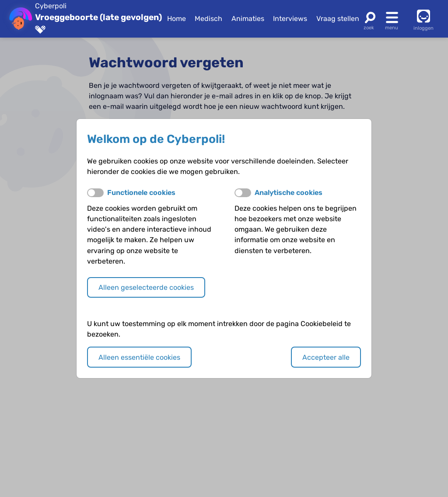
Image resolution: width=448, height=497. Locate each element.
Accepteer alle (326, 357)
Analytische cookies (289, 193)
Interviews (290, 19)
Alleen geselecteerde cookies (146, 287)
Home (177, 19)
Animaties (248, 19)
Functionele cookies (141, 193)
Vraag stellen (338, 19)
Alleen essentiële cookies (139, 357)
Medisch (208, 19)
